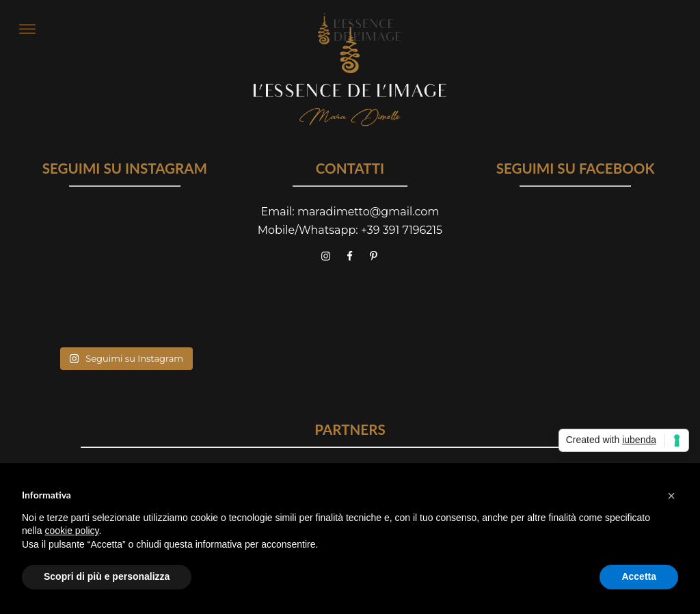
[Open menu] (27, 29)
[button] (671, 496)
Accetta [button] (639, 576)
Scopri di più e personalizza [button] (107, 576)
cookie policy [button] (71, 531)
